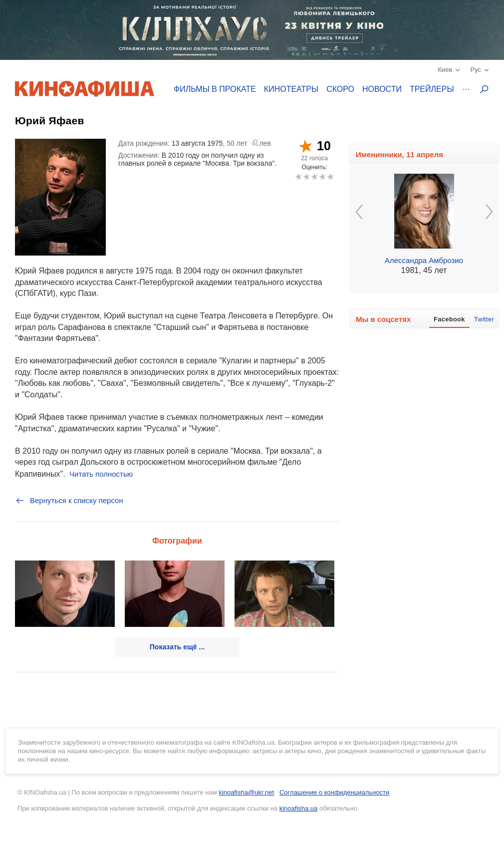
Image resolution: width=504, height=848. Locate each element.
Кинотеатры (291, 89)
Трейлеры (432, 89)
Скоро (340, 89)
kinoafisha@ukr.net (246, 792)
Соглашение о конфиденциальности (334, 792)
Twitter (484, 319)
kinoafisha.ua (299, 808)
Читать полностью (101, 474)
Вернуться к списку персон (69, 501)
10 (330, 176)
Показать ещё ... (177, 647)
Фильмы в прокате (215, 89)
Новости (382, 89)
